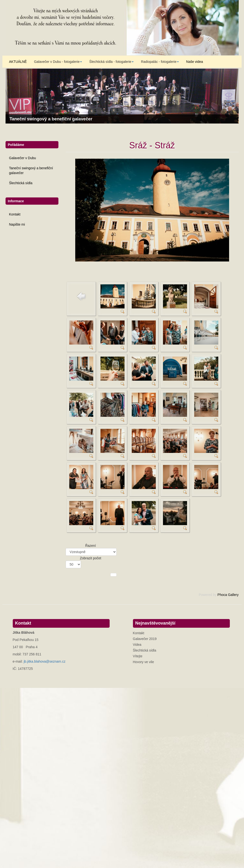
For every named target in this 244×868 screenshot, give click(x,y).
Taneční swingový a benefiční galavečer (31, 170)
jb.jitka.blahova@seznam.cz (44, 661)
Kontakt (15, 214)
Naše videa (194, 62)
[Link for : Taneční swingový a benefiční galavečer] (122, 96)
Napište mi (17, 224)
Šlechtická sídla (21, 183)
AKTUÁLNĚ (18, 62)
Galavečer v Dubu (23, 158)
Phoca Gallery (228, 595)
